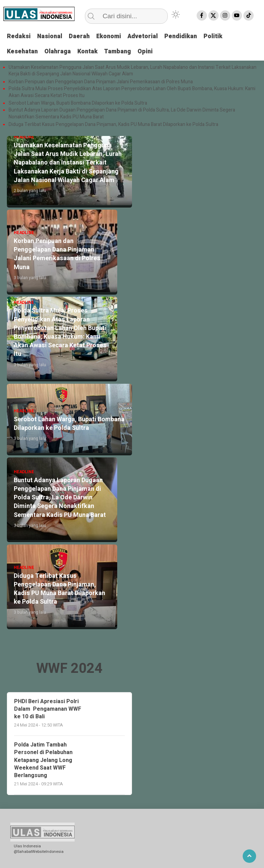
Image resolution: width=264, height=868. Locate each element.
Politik (218, 37)
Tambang (120, 51)
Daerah (81, 37)
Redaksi (19, 37)
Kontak (89, 51)
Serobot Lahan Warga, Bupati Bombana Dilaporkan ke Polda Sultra (78, 103)
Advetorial (146, 37)
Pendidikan (185, 37)
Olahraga (59, 51)
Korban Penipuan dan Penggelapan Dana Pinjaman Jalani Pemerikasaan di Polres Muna (101, 82)
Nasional (50, 37)
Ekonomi (111, 37)
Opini (149, 51)
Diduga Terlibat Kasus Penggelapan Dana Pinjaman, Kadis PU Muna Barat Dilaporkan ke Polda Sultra (113, 125)
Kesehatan (23, 51)
